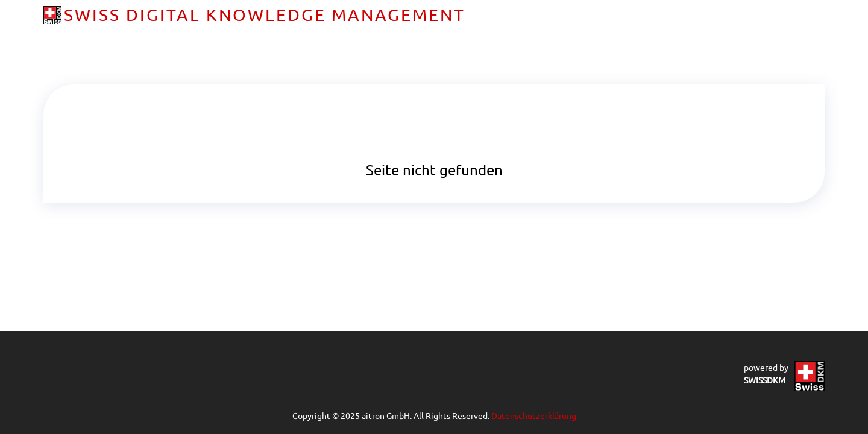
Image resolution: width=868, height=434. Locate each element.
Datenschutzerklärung (534, 415)
